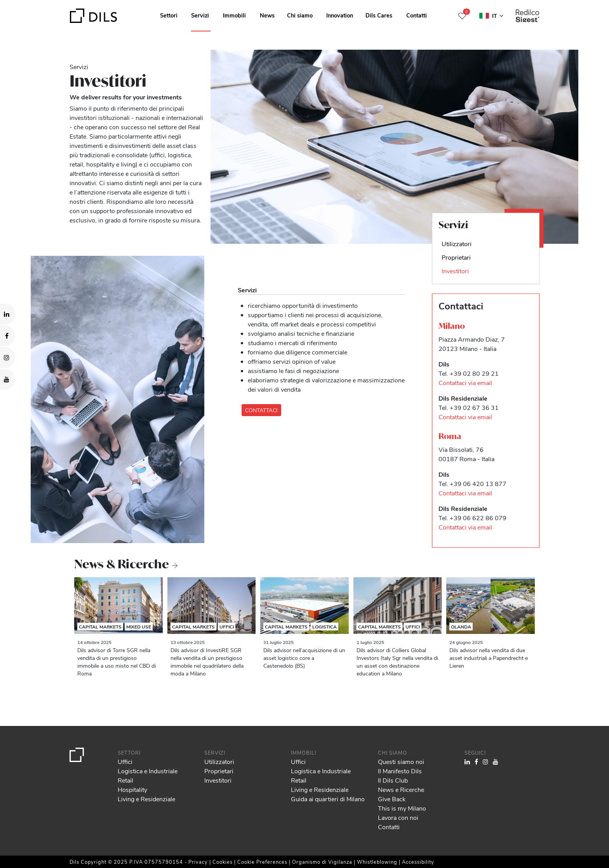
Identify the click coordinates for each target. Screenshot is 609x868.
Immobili (234, 15)
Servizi (200, 15)
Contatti (417, 15)
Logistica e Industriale (148, 771)
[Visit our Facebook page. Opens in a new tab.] (8, 336)
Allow (550, 822)
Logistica (325, 627)
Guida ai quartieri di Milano (328, 799)
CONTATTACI (261, 410)
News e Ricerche (401, 789)
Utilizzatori (219, 761)
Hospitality (132, 789)
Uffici (227, 627)
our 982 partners (51, 829)
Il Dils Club (393, 780)
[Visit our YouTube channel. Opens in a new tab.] (8, 379)
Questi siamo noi (401, 761)
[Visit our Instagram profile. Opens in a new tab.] (8, 358)
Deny (549, 839)
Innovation (340, 15)
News (267, 15)
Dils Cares (379, 15)
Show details (271, 859)
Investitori (218, 780)
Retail (125, 780)
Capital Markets (100, 627)
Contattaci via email (465, 383)
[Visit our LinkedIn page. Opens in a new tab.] (8, 314)
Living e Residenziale (146, 799)
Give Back (392, 799)
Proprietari (219, 771)
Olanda (461, 627)
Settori (169, 15)
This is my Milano (402, 808)
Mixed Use (139, 627)
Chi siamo (300, 15)
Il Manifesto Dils (400, 771)
